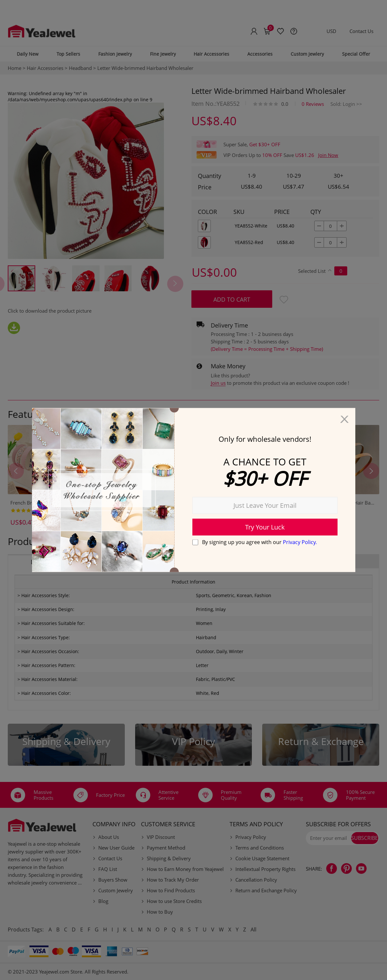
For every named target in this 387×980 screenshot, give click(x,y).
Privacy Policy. (300, 542)
